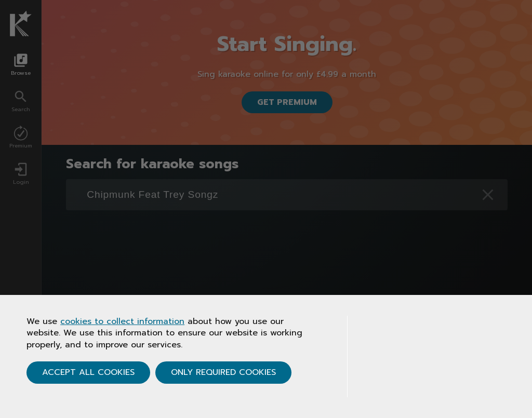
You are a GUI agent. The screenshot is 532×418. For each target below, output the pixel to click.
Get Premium (287, 102)
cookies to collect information (122, 321)
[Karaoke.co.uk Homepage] (21, 23)
